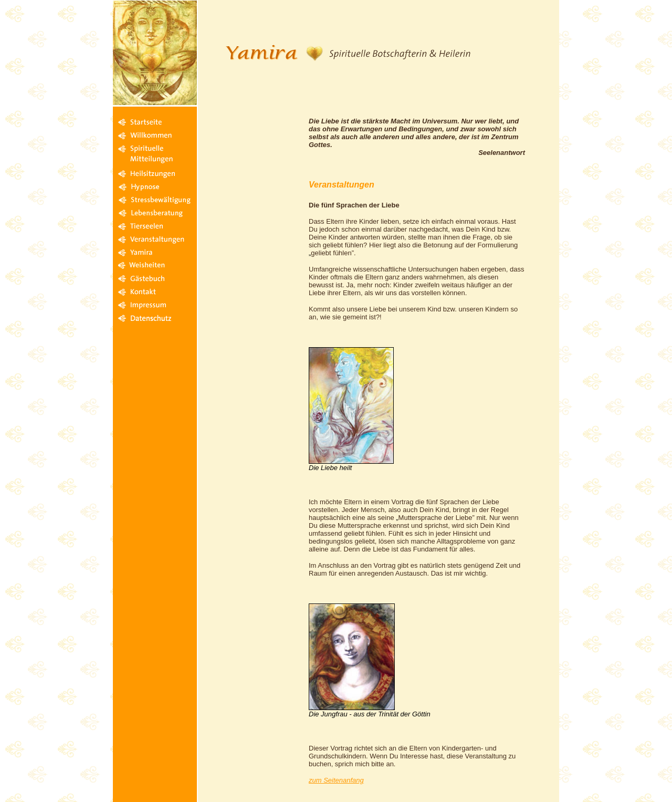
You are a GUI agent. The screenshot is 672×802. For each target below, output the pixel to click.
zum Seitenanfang (336, 780)
